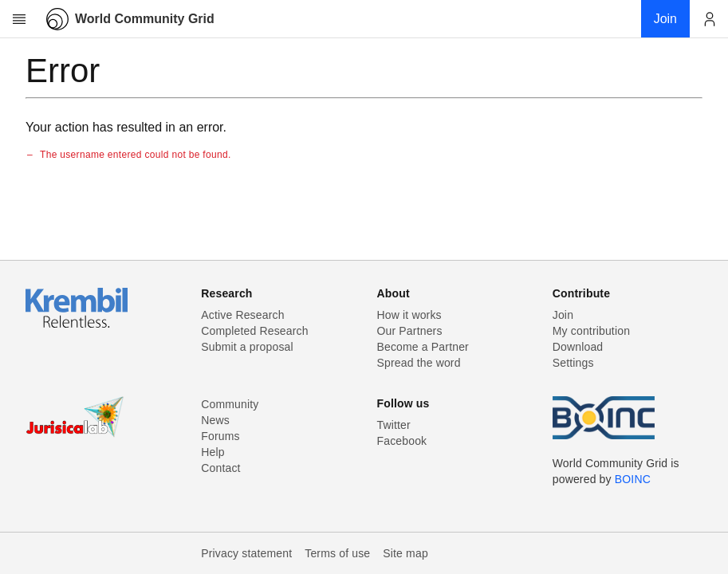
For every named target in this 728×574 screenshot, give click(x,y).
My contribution (591, 331)
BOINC (633, 479)
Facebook (402, 441)
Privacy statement (246, 553)
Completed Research (254, 331)
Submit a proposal (247, 347)
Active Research (242, 315)
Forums (220, 436)
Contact (220, 468)
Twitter (394, 425)
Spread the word (419, 363)
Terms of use (337, 553)
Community (230, 404)
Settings (573, 363)
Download (578, 347)
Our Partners (410, 331)
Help (212, 452)
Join (563, 315)
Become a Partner (423, 347)
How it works (409, 315)
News (215, 420)
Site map (405, 553)
